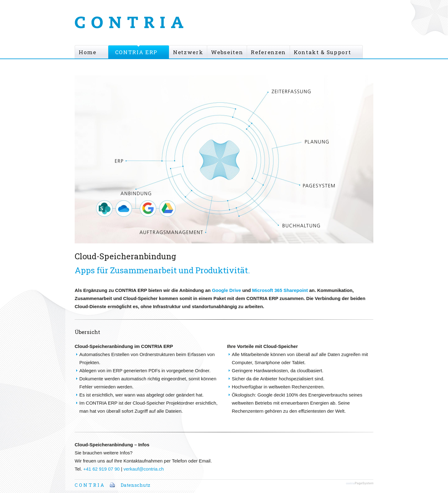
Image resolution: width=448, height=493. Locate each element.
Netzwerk (188, 52)
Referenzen (268, 52)
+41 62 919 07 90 (102, 469)
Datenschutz (135, 485)
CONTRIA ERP (136, 52)
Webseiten (227, 52)
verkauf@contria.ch (144, 469)
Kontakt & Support (322, 52)
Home (88, 52)
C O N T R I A (89, 485)
